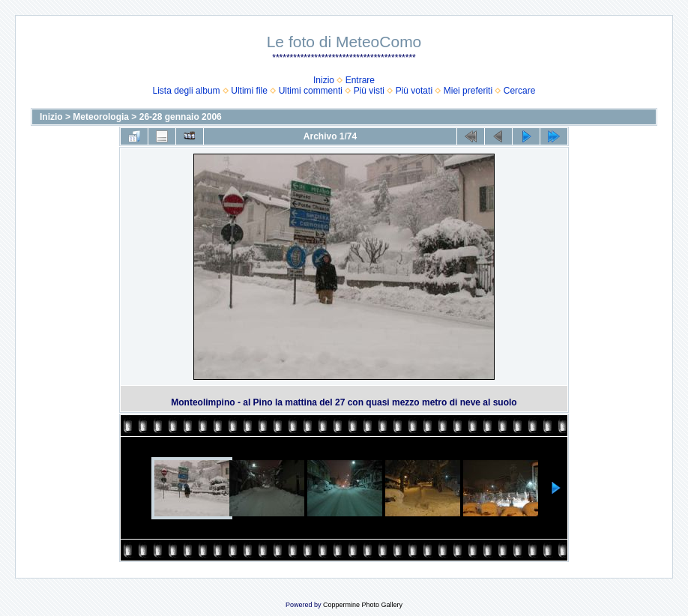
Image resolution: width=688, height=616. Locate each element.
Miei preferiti (468, 91)
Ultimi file (249, 91)
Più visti (369, 91)
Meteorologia (101, 117)
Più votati (414, 91)
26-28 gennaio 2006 (181, 117)
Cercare (520, 91)
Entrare (360, 80)
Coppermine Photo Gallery (363, 605)
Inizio (324, 80)
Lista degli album (187, 91)
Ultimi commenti (311, 91)
